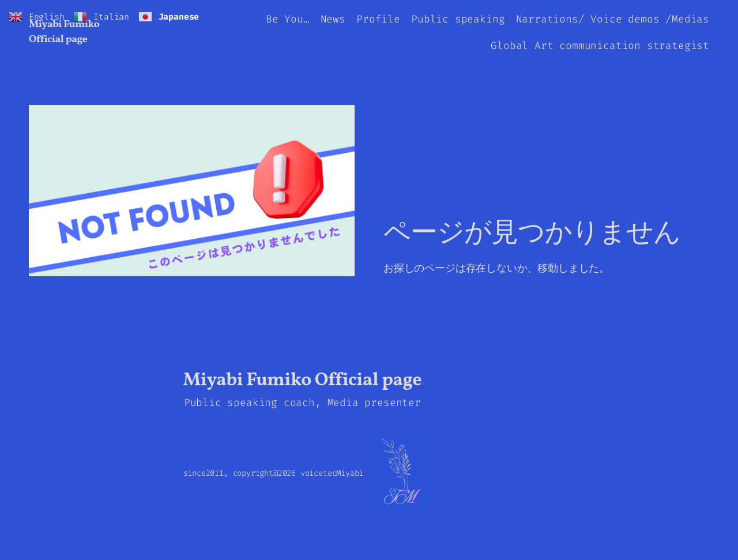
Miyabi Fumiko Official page (64, 32)
